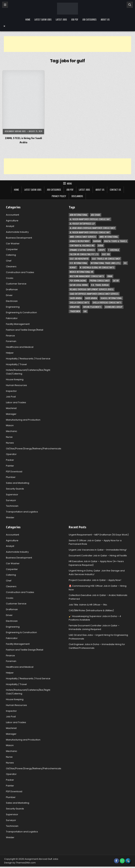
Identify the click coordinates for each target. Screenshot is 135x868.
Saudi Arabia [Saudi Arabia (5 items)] (91, 298)
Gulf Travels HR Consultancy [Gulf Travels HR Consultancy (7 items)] (106, 259)
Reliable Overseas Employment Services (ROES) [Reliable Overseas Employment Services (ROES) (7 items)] (92, 289)
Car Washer (13, 244)
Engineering (13, 307)
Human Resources (16, 385)
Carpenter (12, 249)
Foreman (11, 341)
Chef (9, 261)
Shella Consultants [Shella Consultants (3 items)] (79, 302)
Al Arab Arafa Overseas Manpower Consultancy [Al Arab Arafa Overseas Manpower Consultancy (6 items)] (92, 228)
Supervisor (12, 495)
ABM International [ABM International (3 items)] (79, 215)
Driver (9, 295)
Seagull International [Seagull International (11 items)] (111, 298)
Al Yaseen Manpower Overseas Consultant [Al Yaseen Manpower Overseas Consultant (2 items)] (90, 232)
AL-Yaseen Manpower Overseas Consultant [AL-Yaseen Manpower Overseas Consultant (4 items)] (90, 219)
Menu (69, 183)
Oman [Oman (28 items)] (110, 276)
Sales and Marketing (18, 483)
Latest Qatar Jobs (43, 19)
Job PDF (75, 19)
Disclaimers (77, 196)
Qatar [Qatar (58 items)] (116, 281)
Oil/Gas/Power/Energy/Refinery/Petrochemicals (34, 449)
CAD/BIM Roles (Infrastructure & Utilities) (91, 610)
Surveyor (11, 500)
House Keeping (15, 379)
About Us (105, 19)
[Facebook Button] (116, 861)
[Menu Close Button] (68, 26)
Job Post (11, 397)
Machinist (11, 408)
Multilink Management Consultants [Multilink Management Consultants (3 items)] (87, 276)
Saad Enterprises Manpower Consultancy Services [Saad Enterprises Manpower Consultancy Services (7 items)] (94, 294)
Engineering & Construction (21, 312)
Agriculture (12, 221)
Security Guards (15, 489)
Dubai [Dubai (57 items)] (101, 245)
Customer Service (16, 284)
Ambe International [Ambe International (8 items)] (109, 237)
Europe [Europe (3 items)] (102, 250)
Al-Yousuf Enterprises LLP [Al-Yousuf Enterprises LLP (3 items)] (82, 224)
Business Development (19, 238)
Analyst (10, 226)
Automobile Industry (17, 232)
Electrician (12, 301)
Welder (10, 517)
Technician (12, 506)
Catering (11, 255)
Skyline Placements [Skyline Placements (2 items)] (92, 307)
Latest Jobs (61, 19)
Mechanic (12, 431)
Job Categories (89, 19)
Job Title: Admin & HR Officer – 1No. (88, 605)
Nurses (10, 443)
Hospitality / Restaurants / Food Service (28, 359)
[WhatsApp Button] (122, 861)
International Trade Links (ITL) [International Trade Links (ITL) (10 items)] (106, 263)
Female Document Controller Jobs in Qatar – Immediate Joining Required (94, 627)
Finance (10, 336)
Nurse (9, 437)
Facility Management (18, 324)
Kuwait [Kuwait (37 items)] (73, 267)
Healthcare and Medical (20, 347)
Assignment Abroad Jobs (15, 131)
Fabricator (12, 318)
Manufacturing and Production (23, 420)
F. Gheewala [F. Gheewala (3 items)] (114, 250)
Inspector (11, 391)
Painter (10, 466)
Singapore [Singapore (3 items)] (75, 307)
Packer (10, 460)
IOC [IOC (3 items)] (125, 263)
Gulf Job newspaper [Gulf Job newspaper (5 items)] (79, 259)
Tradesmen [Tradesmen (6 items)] (75, 311)
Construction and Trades (20, 272)
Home (28, 19)
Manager (11, 414)
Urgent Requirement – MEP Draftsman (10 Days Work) (99, 535)
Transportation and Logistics (22, 512)
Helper (10, 353)
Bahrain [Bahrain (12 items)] (97, 241)
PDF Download (14, 472)
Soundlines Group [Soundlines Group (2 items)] (114, 307)
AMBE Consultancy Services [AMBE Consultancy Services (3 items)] (83, 237)
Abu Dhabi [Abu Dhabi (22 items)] (96, 215)
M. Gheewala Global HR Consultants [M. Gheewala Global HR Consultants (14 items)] (97, 267)
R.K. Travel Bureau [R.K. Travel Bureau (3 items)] (100, 285)
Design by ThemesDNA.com (20, 863)
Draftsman (12, 289)
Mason (10, 425)
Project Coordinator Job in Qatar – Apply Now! (95, 580)
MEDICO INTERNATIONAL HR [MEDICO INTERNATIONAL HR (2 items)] (81, 272)
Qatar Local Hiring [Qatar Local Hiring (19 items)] (79, 285)
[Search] (130, 5)
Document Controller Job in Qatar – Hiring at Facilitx (98, 556)
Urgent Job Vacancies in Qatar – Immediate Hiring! (98, 550)
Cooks (10, 278)
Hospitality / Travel (16, 364)
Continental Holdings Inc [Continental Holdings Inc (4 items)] (82, 245)
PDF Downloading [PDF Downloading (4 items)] (78, 281)
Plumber (11, 477)
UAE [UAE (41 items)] (85, 311)
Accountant (13, 215)
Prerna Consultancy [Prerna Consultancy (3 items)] (100, 281)
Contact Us (115, 190)
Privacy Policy (59, 196)
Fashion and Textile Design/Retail (25, 330)
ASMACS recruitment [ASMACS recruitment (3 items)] (80, 241)
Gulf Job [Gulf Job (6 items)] (106, 254)
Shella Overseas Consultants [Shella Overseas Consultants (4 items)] (107, 302)
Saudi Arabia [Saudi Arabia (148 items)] (76, 298)
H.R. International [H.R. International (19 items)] (79, 263)
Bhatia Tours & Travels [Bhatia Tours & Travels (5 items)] (116, 241)
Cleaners (11, 267)
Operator (11, 454)
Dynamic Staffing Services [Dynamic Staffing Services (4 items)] (82, 250)
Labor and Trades (16, 402)
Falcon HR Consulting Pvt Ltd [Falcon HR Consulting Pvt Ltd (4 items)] (84, 254)
